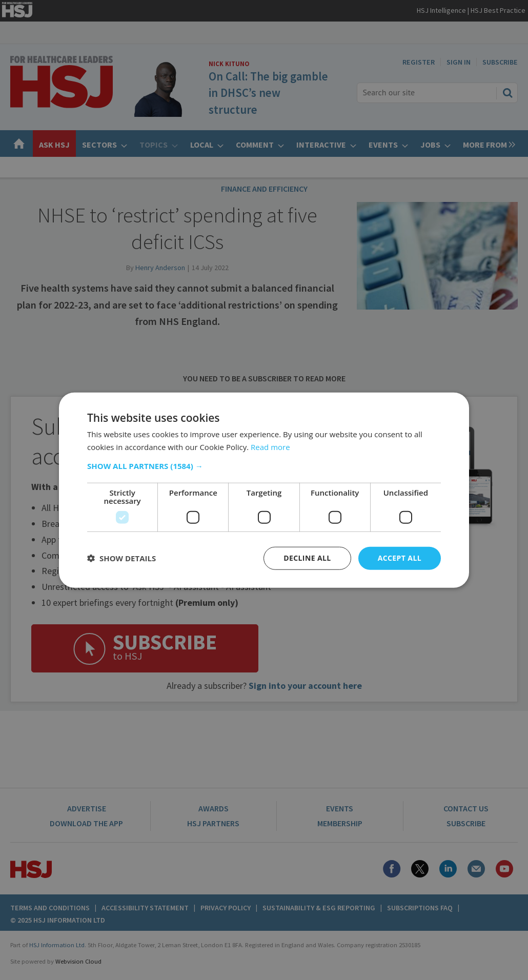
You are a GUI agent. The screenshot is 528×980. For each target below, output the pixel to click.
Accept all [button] (400, 558)
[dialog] (264, 490)
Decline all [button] (307, 558)
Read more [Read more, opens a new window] (270, 447)
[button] (264, 466)
